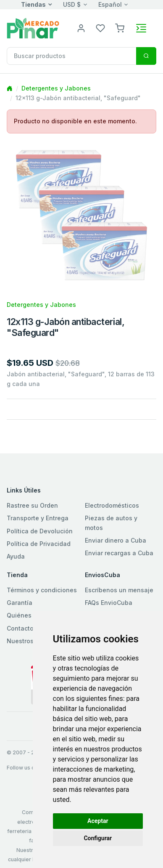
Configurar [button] (98, 838)
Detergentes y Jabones (56, 88)
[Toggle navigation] (141, 28)
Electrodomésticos (112, 505)
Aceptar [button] (98, 821)
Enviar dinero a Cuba (116, 540)
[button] (120, 28)
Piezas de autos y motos (111, 523)
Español (110, 4)
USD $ (72, 4)
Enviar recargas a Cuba (119, 553)
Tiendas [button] (33, 4)
